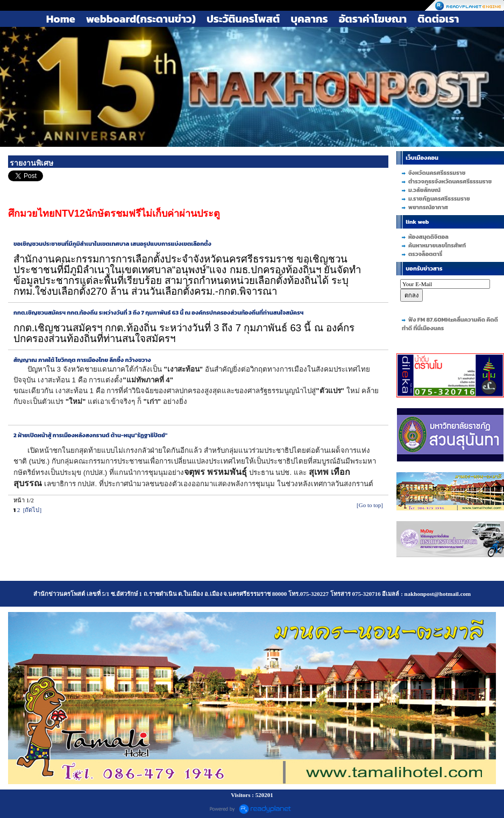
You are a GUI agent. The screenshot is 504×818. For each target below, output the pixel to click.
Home (61, 19)
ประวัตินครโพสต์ (243, 19)
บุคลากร (309, 19)
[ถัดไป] (32, 510)
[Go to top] (370, 505)
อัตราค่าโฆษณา (373, 19)
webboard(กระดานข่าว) (141, 19)
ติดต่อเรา (438, 19)
